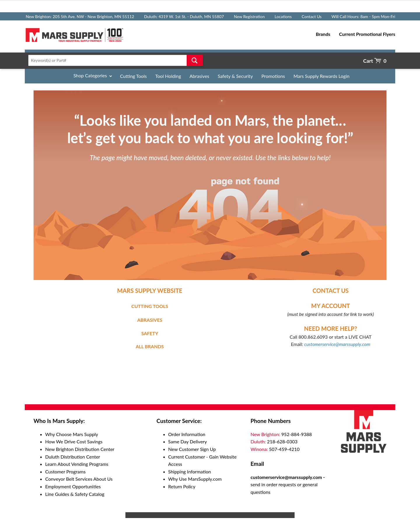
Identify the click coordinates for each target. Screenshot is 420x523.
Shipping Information (190, 472)
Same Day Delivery (188, 441)
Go (195, 60)
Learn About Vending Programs (77, 464)
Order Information (187, 434)
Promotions (273, 76)
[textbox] (114, 60)
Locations (283, 16)
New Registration (249, 16)
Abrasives (199, 76)
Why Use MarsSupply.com (195, 479)
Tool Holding (168, 76)
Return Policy (182, 486)
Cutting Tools (134, 76)
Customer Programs (65, 472)
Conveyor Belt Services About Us (79, 479)
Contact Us (311, 16)
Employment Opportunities (73, 486)
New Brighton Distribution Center (80, 449)
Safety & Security (235, 76)
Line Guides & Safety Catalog (75, 494)
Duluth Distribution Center (73, 457)
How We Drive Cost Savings (74, 441)
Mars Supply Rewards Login (321, 76)
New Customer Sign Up (192, 449)
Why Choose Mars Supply (72, 434)
